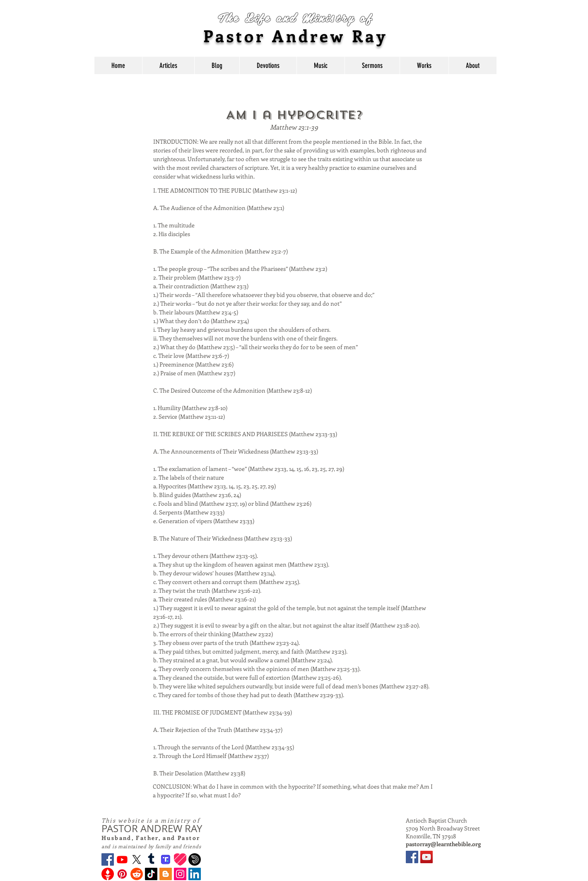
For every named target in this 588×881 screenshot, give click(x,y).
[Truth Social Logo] (166, 859)
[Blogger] (166, 874)
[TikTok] (151, 874)
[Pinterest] (122, 874)
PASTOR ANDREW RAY (152, 828)
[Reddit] (137, 874)
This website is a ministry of (151, 820)
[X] (137, 859)
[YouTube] (427, 857)
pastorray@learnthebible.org (443, 844)
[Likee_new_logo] (180, 859)
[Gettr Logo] (108, 874)
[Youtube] (122, 859)
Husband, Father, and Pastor (151, 838)
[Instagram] (180, 874)
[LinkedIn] (195, 874)
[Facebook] (108, 859)
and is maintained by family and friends (151, 846)
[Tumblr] (151, 859)
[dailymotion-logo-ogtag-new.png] (195, 859)
